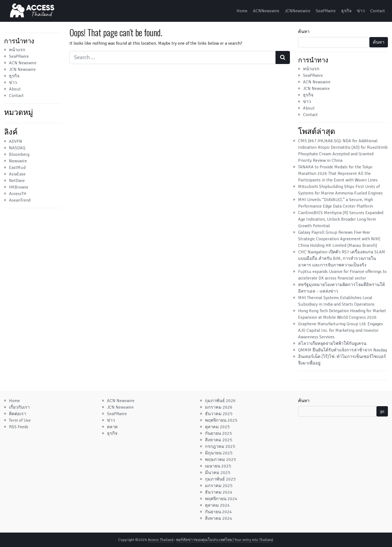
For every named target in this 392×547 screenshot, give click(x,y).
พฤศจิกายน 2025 (221, 420)
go (382, 411)
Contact (378, 11)
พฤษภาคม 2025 (220, 460)
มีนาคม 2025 (218, 473)
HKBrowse (19, 187)
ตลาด (112, 427)
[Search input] (173, 57)
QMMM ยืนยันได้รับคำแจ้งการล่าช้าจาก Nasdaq (342, 350)
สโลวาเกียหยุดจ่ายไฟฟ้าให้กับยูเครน (332, 344)
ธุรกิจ (346, 11)
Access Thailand (161, 540)
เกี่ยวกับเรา (19, 407)
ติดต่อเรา (18, 414)
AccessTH (18, 194)
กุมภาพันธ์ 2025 (220, 479)
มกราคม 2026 (219, 407)
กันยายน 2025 (218, 433)
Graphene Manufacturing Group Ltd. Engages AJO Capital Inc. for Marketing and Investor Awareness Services (341, 330)
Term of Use (20, 420)
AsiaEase (17, 174)
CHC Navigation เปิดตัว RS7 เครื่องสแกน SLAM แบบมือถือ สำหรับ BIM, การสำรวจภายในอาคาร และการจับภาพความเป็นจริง (342, 259)
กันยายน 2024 (218, 512)
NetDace (17, 181)
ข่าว (361, 11)
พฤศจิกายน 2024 (221, 499)
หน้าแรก (17, 50)
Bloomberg (19, 154)
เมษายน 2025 (218, 466)
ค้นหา (304, 32)
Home (242, 11)
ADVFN (16, 141)
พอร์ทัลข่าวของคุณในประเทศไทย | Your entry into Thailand (224, 540)
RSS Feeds (19, 427)
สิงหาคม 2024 (219, 518)
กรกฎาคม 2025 (220, 446)
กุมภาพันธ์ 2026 (220, 401)
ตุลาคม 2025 (217, 427)
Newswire (18, 161)
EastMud (17, 168)
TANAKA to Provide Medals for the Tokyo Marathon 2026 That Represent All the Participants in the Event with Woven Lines (338, 174)
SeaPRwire (326, 11)
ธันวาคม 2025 (219, 414)
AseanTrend (20, 200)
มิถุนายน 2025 (219, 453)
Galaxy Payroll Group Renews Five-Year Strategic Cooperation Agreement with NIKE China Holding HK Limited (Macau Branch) (339, 239)
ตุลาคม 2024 (217, 505)
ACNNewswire (266, 11)
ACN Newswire (23, 63)
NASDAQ (17, 148)
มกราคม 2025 (219, 486)
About (15, 89)
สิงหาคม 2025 (219, 440)
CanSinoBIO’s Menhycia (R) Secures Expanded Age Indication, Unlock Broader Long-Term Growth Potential (341, 219)
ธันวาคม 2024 (219, 492)
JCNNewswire (298, 11)
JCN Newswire (22, 69)
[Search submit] (283, 57)
